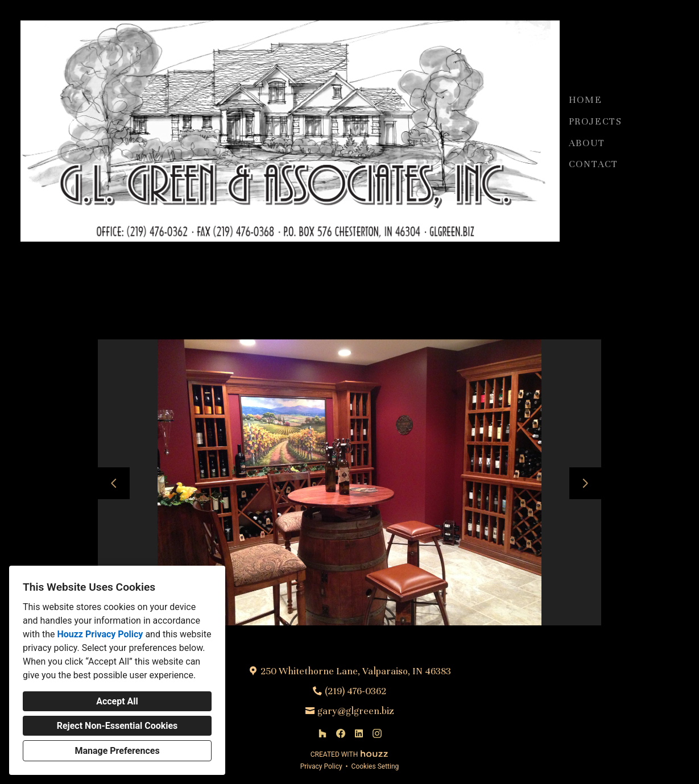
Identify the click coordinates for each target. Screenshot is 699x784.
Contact (594, 164)
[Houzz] (322, 733)
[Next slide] (585, 483)
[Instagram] (377, 733)
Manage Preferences (117, 751)
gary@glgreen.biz (356, 711)
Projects (595, 121)
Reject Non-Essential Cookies (117, 726)
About (587, 143)
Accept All (117, 701)
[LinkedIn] (359, 733)
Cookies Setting (375, 766)
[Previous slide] (114, 483)
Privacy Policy (321, 766)
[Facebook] (341, 733)
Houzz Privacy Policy (100, 634)
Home (586, 100)
